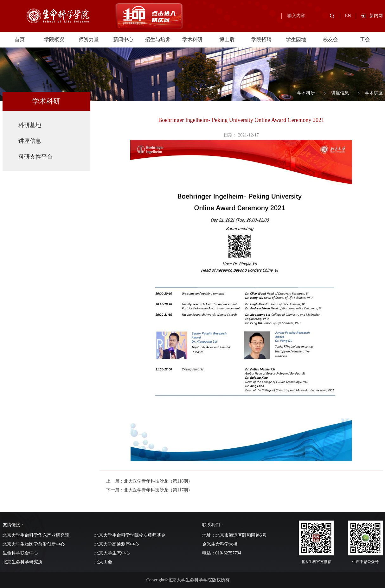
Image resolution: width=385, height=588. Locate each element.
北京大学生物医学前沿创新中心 (34, 544)
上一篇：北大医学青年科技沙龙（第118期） (149, 481)
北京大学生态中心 (112, 553)
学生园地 (296, 39)
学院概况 (54, 39)
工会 (365, 39)
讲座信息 (340, 93)
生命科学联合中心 (20, 553)
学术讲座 (374, 93)
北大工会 (103, 562)
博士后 (227, 39)
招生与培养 (158, 39)
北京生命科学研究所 (22, 562)
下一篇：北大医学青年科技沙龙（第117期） (149, 490)
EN (348, 16)
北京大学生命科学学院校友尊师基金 (130, 535)
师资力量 (89, 39)
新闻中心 (123, 39)
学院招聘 (261, 39)
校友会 (330, 39)
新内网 (376, 16)
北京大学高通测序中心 (117, 544)
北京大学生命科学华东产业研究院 (36, 535)
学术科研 (192, 39)
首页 (20, 39)
